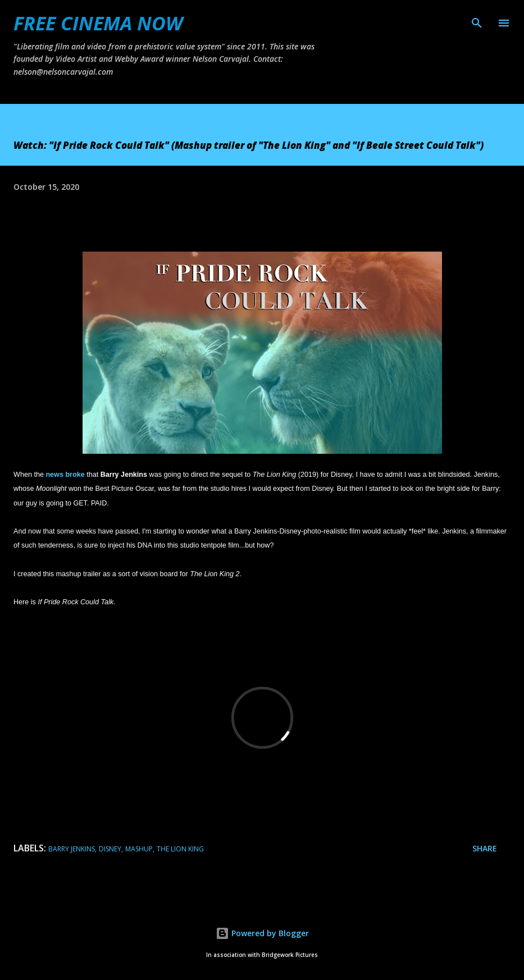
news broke (65, 475)
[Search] (477, 20)
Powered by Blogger (262, 933)
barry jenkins (72, 849)
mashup (139, 849)
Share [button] (485, 848)
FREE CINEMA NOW (98, 23)
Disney (110, 849)
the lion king (180, 849)
